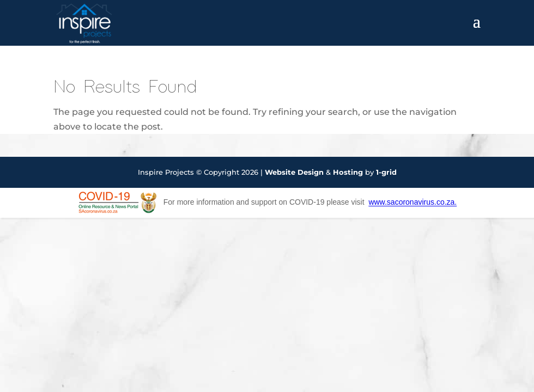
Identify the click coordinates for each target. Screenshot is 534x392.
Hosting (348, 172)
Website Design (294, 172)
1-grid (386, 172)
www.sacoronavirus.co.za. (412, 203)
